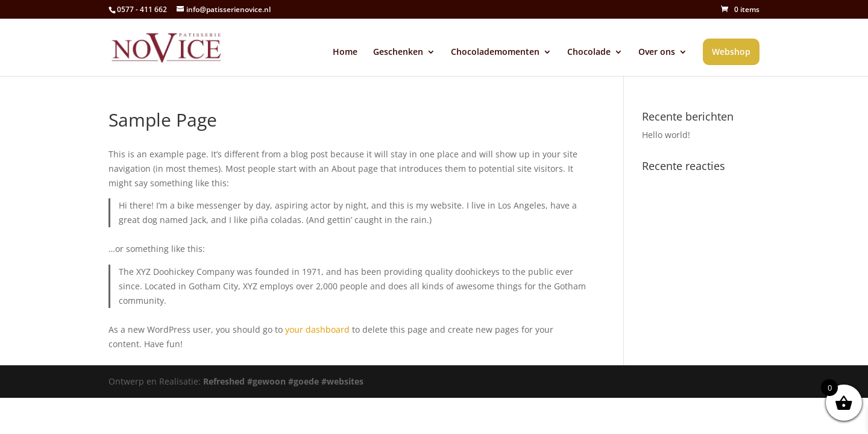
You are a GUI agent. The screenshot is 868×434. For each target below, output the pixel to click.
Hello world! (666, 135)
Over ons (657, 52)
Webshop (731, 52)
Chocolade (589, 52)
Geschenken (398, 52)
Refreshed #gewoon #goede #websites (283, 381)
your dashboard (317, 329)
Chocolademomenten (495, 52)
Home (345, 52)
